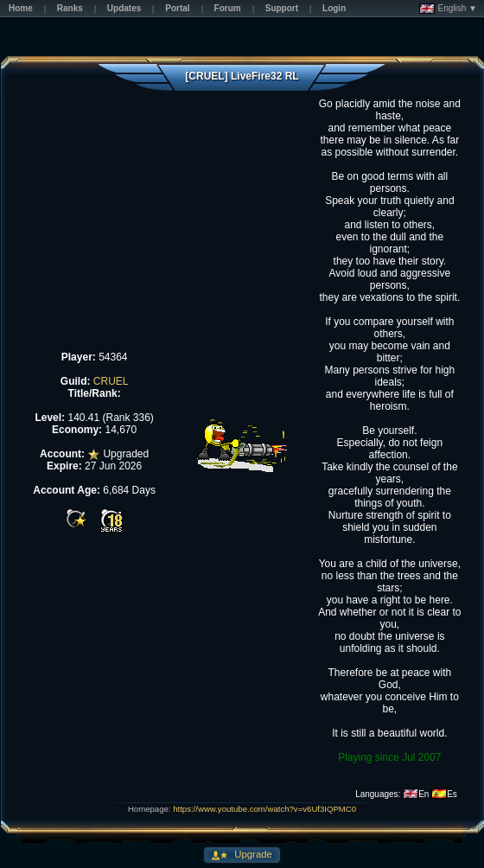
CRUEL (111, 381)
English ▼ (448, 9)
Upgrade (252, 854)
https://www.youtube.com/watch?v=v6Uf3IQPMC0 (264, 809)
